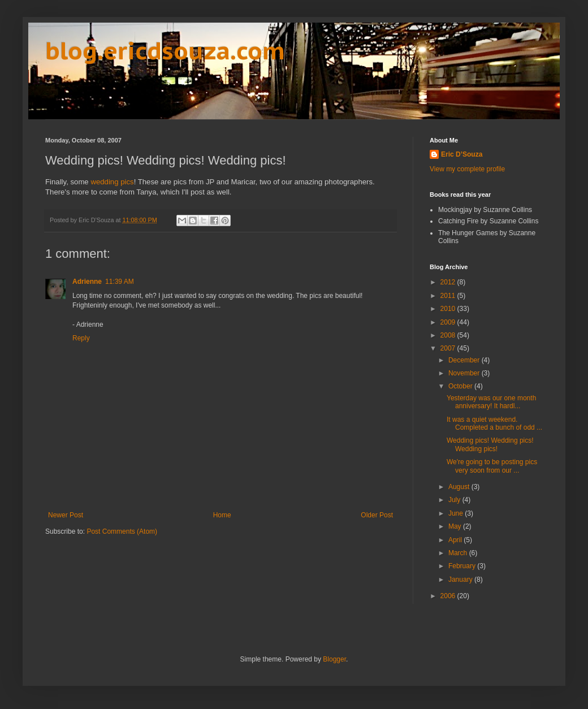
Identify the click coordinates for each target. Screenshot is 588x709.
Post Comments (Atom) (122, 531)
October (461, 386)
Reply (81, 338)
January (461, 580)
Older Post (377, 515)
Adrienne (87, 282)
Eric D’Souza (462, 154)
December (465, 360)
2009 (449, 322)
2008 (449, 335)
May (456, 526)
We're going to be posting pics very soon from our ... (492, 466)
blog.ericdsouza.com (165, 51)
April (456, 540)
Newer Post (66, 515)
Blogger (334, 659)
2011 (449, 296)
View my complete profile (467, 169)
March (459, 553)
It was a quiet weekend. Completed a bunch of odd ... (494, 423)
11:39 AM (120, 282)
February (463, 566)
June (457, 513)
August (460, 487)
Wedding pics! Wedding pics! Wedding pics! (490, 444)
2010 (449, 309)
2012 (449, 282)
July (455, 500)
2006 (449, 596)
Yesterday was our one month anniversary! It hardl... (491, 402)
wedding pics (112, 182)
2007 (449, 348)
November (465, 373)
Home (222, 515)
